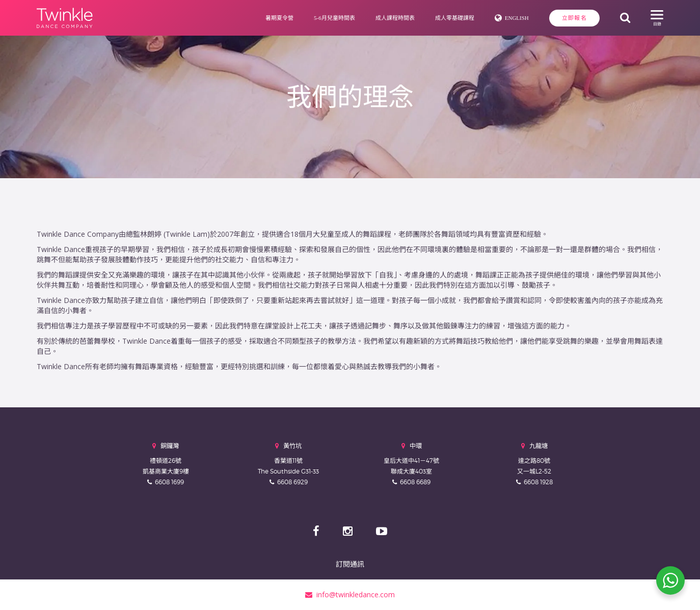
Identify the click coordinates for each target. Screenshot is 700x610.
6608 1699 (169, 482)
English (517, 18)
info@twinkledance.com (350, 594)
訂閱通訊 (350, 564)
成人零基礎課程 (455, 18)
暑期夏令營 (279, 18)
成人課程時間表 (395, 18)
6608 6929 (292, 482)
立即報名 (574, 18)
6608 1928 (538, 482)
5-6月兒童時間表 (334, 18)
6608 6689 (415, 482)
